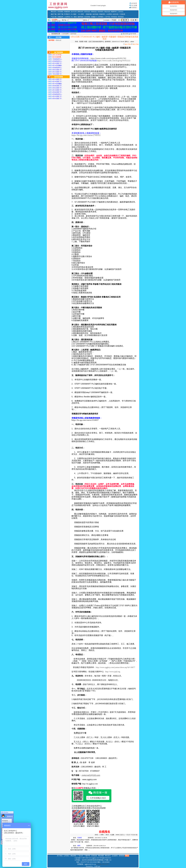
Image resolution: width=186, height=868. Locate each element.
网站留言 (108, 856)
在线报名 (105, 832)
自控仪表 (116, 14)
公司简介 (67, 856)
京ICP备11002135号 (102, 864)
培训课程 (60, 12)
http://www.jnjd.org (113, 672)
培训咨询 (5, 820)
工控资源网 (65, 34)
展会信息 (107, 12)
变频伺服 (89, 14)
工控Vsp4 (97, 866)
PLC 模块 (74, 17)
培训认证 (58, 40)
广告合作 (80, 856)
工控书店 (107, 17)
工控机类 (122, 14)
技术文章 (74, 12)
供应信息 (87, 12)
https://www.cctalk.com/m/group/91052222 (114, 61)
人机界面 (109, 14)
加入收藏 (134, 5)
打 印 (131, 835)
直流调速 (87, 17)
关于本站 (60, 856)
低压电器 (95, 14)
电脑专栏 (114, 12)
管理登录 (122, 856)
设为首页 (134, 3)
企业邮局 (115, 856)
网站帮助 (73, 856)
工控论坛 (121, 12)
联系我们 (134, 8)
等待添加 (114, 17)
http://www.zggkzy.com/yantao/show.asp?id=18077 (115, 667)
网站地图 (101, 856)
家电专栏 (80, 12)
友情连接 (94, 856)
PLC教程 (74, 14)
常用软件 (67, 14)
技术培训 (73, 34)
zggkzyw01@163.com (91, 775)
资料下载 (60, 14)
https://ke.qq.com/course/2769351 (86, 135)
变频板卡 (94, 17)
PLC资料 (81, 14)
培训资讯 (100, 12)
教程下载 (54, 14)
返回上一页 (124, 835)
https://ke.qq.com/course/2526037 (85, 420)
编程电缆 (81, 17)
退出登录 (125, 34)
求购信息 (94, 12)
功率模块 (101, 17)
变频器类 (60, 17)
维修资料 (102, 14)
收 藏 (135, 835)
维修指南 (67, 12)
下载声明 (87, 856)
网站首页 (54, 12)
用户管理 (133, 34)
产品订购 (54, 17)
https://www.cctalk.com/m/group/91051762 (108, 58)
